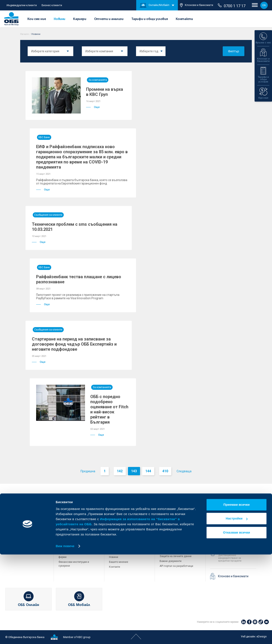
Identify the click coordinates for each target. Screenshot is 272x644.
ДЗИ (162, 508)
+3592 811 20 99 (234, 551)
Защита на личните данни (176, 556)
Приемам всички (237, 594)
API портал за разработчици (176, 566)
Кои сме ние (37, 19)
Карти (11, 512)
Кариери (80, 19)
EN (264, 5)
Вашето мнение (119, 562)
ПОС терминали (68, 531)
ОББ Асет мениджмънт (174, 523)
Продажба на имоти (172, 537)
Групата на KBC (176, 499)
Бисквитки (166, 551)
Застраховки (16, 537)
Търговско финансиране (73, 526)
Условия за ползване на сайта (178, 546)
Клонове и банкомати (197, 5)
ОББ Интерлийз (169, 513)
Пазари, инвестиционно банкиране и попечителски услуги (75, 540)
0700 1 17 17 (232, 6)
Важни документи (171, 561)
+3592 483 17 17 (234, 509)
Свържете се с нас (229, 499)
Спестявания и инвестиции (25, 527)
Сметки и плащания (20, 517)
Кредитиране (66, 512)
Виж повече (65, 636)
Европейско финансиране (125, 528)
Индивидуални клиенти (22, 5)
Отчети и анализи (109, 19)
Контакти (184, 19)
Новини (59, 19)
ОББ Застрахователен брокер (177, 528)
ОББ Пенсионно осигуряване (177, 518)
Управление (116, 523)
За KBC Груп (116, 513)
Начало (25, 34)
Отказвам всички (237, 622)
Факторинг (65, 548)
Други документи (119, 542)
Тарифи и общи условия (150, 19)
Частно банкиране (19, 532)
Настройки (237, 608)
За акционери (117, 518)
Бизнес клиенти (52, 5)
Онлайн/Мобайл (155, 5)
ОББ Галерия (117, 547)
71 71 (224, 524)
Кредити (13, 522)
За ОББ (116, 499)
